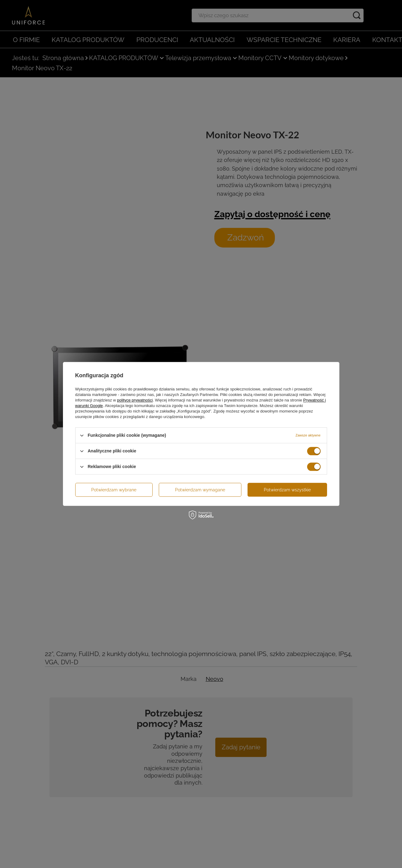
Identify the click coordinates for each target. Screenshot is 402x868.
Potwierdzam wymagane (200, 490)
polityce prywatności (135, 400)
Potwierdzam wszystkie (287, 490)
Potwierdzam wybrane (114, 490)
